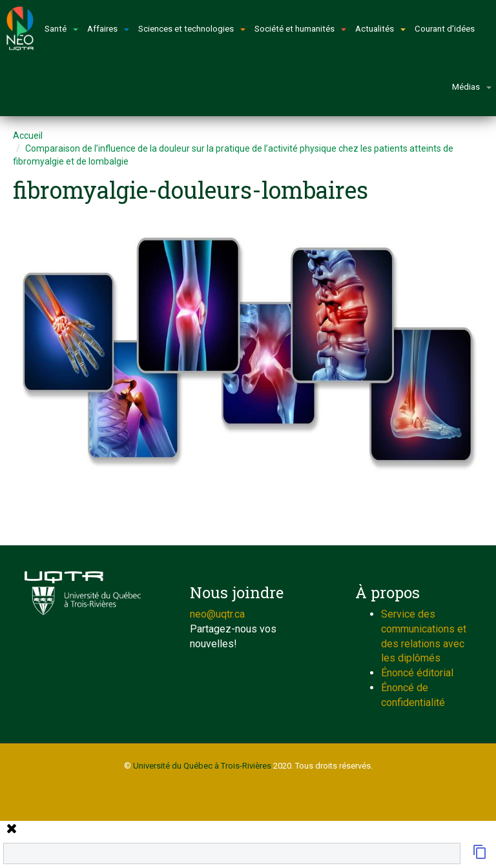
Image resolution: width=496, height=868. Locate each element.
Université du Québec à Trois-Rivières (202, 766)
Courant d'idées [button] (445, 29)
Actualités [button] (380, 29)
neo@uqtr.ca (217, 614)
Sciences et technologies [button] (192, 29)
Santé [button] (61, 29)
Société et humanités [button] (300, 29)
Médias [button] (472, 87)
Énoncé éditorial (417, 673)
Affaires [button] (108, 29)
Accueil (28, 136)
